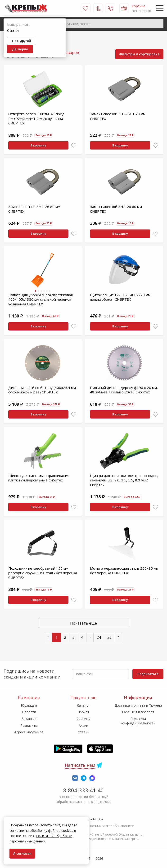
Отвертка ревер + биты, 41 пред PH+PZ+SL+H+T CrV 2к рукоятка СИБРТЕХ (36, 118)
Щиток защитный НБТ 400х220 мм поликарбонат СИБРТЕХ (120, 297)
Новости (29, 712)
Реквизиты (29, 725)
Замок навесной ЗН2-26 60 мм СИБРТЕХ (116, 209)
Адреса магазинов (29, 732)
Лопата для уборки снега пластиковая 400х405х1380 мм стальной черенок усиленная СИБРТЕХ (41, 299)
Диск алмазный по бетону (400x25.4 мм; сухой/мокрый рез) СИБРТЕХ (42, 390)
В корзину (38, 145)
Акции (83, 725)
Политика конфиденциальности (138, 721)
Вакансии (29, 719)
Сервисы (83, 719)
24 (99, 637)
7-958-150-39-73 (83, 819)
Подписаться (148, 674)
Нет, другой (22, 41)
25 (109, 637)
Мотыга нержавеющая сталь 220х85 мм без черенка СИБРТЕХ (124, 571)
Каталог (83, 705)
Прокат (83, 712)
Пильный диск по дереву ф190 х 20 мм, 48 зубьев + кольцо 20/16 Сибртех (124, 390)
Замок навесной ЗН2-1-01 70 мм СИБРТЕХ (118, 116)
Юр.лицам (29, 705)
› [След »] (119, 637)
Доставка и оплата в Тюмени (138, 705)
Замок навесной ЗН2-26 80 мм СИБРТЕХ (34, 209)
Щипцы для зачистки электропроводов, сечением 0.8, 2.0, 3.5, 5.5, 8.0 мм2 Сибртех (124, 480)
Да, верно (20, 49)
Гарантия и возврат (138, 712)
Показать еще (83, 623)
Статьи (83, 732)
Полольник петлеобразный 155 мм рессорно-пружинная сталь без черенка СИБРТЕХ (43, 573)
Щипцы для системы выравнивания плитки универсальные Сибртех (39, 478)
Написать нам (80, 765)
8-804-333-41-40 (83, 790)
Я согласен (22, 853)
